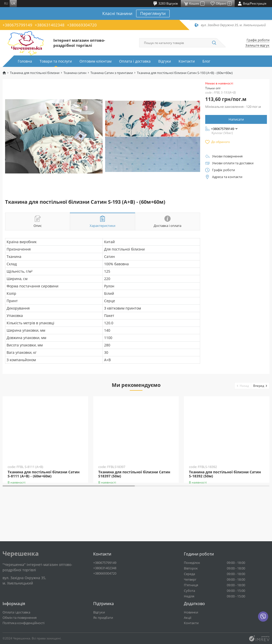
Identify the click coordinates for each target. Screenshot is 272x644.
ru (6, 3)
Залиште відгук (257, 45)
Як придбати (103, 618)
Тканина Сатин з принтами (112, 73)
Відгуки (165, 61)
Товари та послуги (56, 61)
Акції (188, 618)
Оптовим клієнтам (95, 61)
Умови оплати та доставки (233, 163)
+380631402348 (50, 25)
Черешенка (21, 553)
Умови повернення (227, 156)
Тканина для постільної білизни (35, 73)
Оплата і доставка (135, 61)
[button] (243, 386)
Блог (206, 61)
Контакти (187, 61)
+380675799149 (17, 25)
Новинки (191, 612)
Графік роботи (258, 40)
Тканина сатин (75, 73)
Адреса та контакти (227, 177)
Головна (25, 61)
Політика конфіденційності (23, 623)
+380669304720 (82, 25)
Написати (236, 119)
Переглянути (153, 13)
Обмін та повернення (20, 618)
